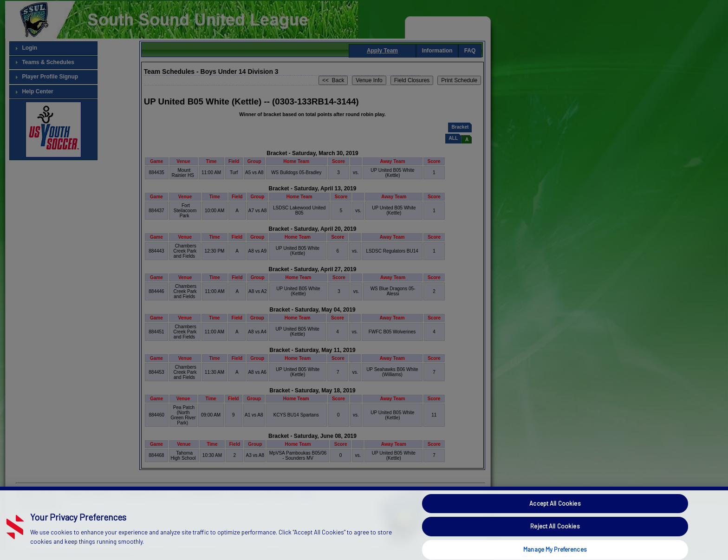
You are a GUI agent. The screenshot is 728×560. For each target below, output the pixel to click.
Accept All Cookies (555, 519)
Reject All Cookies (555, 542)
